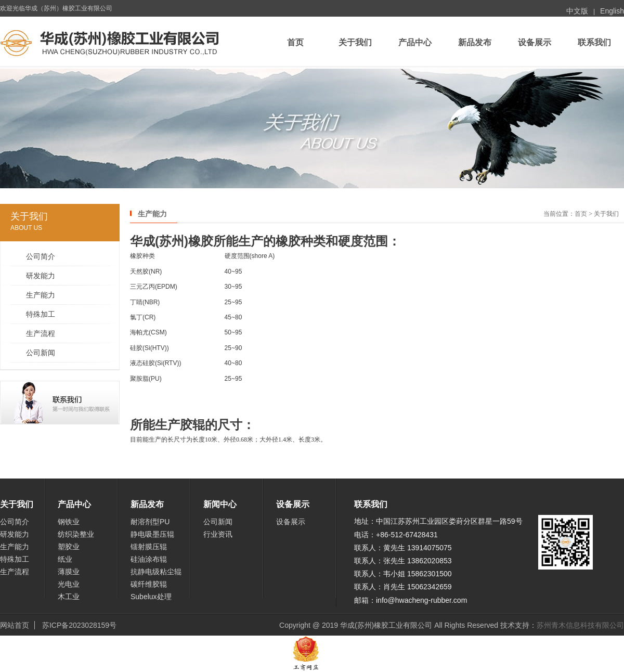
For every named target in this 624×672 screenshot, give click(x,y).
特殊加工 (41, 314)
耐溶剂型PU (150, 522)
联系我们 (594, 42)
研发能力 (41, 276)
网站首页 (15, 625)
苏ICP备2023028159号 (79, 625)
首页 (295, 42)
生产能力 (41, 295)
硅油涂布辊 (149, 559)
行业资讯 (218, 534)
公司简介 (41, 256)
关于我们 (355, 42)
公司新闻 (41, 353)
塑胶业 (69, 547)
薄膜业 (69, 572)
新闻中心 (220, 504)
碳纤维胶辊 (149, 584)
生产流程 (41, 333)
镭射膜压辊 (149, 547)
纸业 (65, 559)
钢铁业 (69, 522)
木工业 (69, 597)
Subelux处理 (151, 597)
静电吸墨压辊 (152, 534)
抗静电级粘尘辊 (156, 572)
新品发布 (475, 42)
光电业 (69, 584)
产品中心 (415, 42)
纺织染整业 (76, 534)
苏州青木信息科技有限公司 (580, 625)
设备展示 (535, 42)
